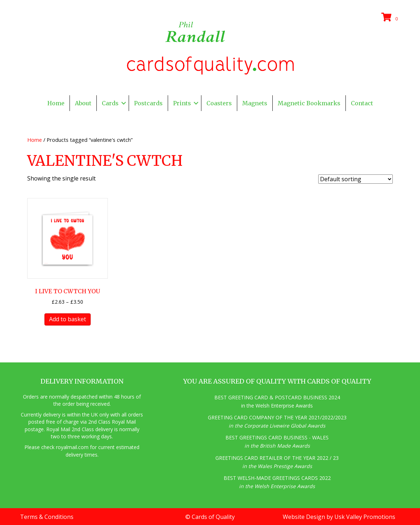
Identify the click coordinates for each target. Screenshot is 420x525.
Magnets (255, 103)
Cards (110, 103)
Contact (362, 103)
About (83, 103)
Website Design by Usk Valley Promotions (339, 517)
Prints (182, 103)
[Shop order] (355, 179)
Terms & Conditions (47, 517)
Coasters (219, 103)
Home (56, 103)
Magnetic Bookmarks (309, 103)
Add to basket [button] (68, 319)
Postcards (148, 103)
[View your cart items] (391, 18)
